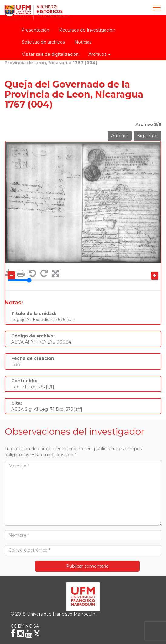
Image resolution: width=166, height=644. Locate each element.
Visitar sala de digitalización (50, 54)
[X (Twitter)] (37, 633)
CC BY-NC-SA (25, 626)
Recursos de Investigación (87, 30)
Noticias (83, 42)
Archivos (100, 54)
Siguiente (147, 136)
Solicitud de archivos (43, 42)
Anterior (120, 136)
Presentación (35, 30)
